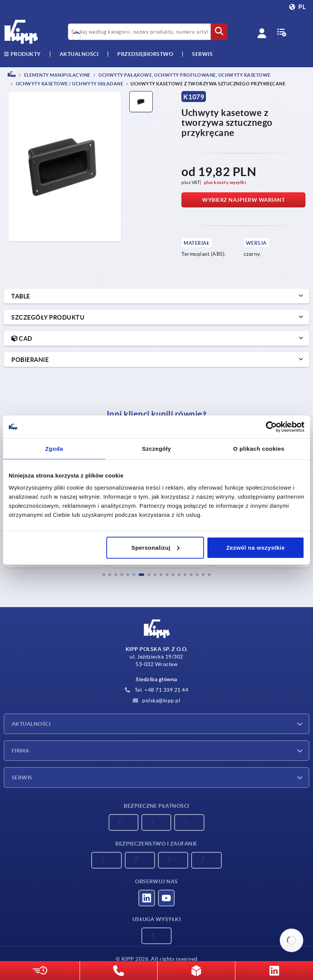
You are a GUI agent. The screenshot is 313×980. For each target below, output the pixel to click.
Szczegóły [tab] (156, 449)
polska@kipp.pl (157, 700)
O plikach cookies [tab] (259, 449)
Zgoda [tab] (54, 449)
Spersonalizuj (155, 547)
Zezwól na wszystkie (255, 547)
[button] (104, 575)
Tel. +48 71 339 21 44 (156, 690)
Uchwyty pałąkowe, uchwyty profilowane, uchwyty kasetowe (184, 75)
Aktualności (31, 724)
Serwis (22, 778)
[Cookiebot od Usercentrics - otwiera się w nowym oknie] (271, 427)
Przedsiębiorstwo (145, 54)
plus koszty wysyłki (225, 182)
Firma (20, 751)
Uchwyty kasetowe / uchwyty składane (69, 84)
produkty (22, 54)
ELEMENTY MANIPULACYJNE (57, 75)
